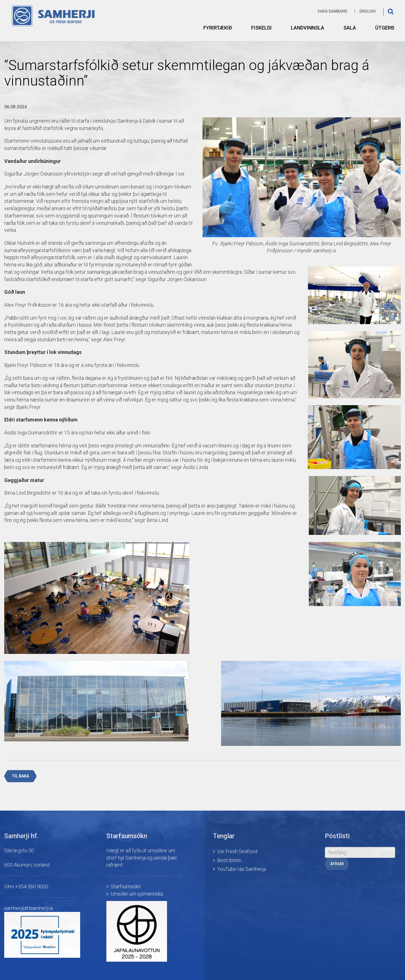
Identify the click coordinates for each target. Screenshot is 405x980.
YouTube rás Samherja (241, 869)
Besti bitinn (229, 860)
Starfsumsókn (126, 886)
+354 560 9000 (32, 886)
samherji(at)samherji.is (29, 908)
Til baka (20, 776)
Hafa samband (333, 11)
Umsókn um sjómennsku (137, 894)
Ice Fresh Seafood (237, 851)
